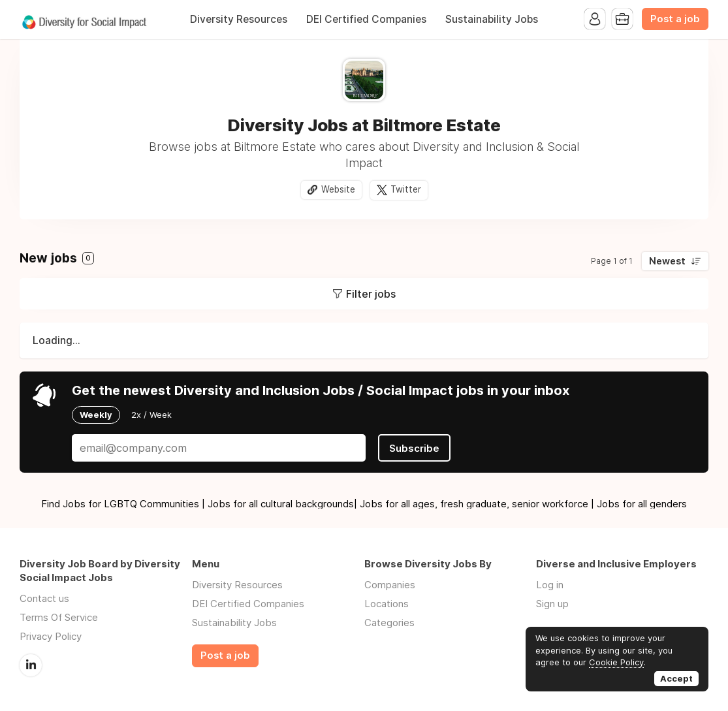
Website (338, 189)
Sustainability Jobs (492, 19)
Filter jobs (371, 294)
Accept (676, 678)
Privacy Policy (51, 636)
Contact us (44, 598)
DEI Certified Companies (366, 19)
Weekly (96, 415)
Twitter (406, 189)
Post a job (675, 19)
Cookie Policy (616, 662)
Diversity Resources (239, 19)
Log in (550, 585)
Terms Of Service (59, 617)
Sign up (552, 604)
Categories (389, 623)
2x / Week (151, 415)
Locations (387, 604)
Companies (390, 585)
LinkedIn (31, 665)
